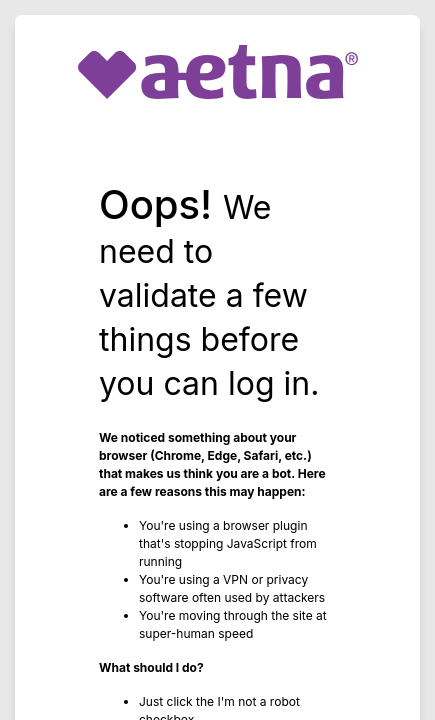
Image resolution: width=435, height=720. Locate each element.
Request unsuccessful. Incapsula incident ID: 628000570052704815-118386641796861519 (217, 360)
